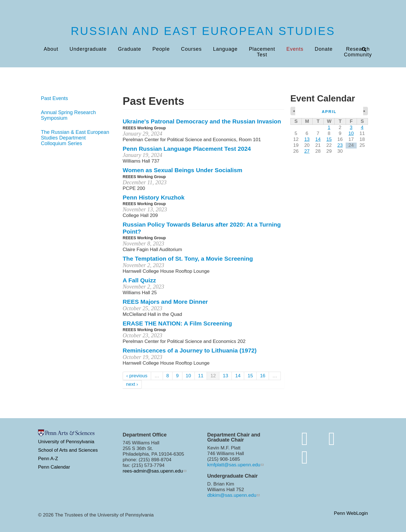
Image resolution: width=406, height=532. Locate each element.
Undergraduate (88, 49)
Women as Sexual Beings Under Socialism (182, 170)
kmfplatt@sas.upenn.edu (234, 465)
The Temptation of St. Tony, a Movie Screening (188, 259)
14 (238, 376)
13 (225, 376)
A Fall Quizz (139, 280)
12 (213, 376)
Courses (191, 49)
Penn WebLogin (351, 514)
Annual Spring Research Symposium (68, 115)
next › (132, 384)
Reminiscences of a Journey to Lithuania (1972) (190, 350)
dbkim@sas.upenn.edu (232, 495)
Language (225, 49)
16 (263, 376)
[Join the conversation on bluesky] (305, 439)
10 (188, 376)
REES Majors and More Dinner (165, 302)
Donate (324, 49)
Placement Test (262, 52)
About (51, 49)
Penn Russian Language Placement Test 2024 (187, 149)
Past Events (54, 98)
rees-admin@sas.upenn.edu (153, 471)
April (329, 112)
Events (295, 49)
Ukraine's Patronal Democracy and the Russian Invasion (202, 121)
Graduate (129, 49)
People (161, 49)
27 (307, 151)
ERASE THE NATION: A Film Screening (177, 323)
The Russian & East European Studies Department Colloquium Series (75, 138)
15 (250, 376)
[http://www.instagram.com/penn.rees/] (332, 439)
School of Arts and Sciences (68, 450)
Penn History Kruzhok (154, 197)
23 (340, 145)
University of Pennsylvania (66, 442)
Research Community (358, 52)
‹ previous (137, 376)
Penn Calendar (54, 467)
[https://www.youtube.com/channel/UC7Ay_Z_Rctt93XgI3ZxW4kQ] (305, 457)
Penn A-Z (48, 459)
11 (201, 376)
